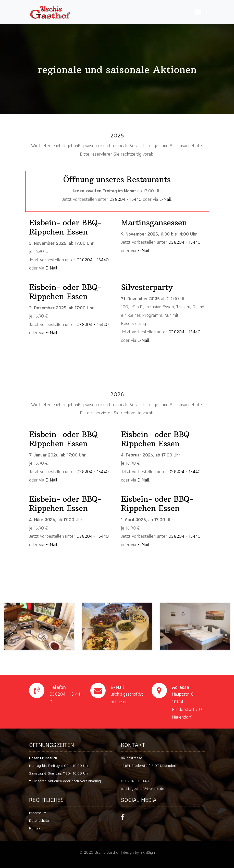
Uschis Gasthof (107, 852)
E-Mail (165, 199)
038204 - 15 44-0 (136, 781)
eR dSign (148, 852)
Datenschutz (39, 820)
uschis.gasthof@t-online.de (143, 789)
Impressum (38, 813)
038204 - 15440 (126, 199)
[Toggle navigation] (198, 12)
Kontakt (35, 828)
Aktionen (55, 781)
